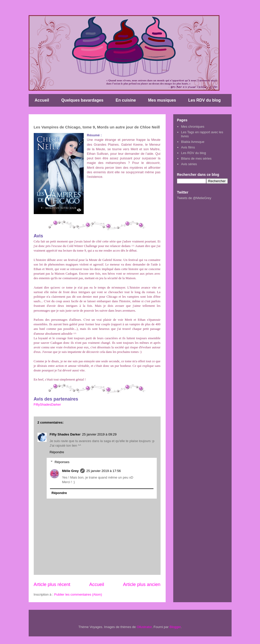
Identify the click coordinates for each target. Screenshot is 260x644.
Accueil (42, 100)
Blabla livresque (193, 142)
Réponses (62, 462)
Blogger (175, 627)
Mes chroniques (193, 127)
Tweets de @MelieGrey (194, 198)
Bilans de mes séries (196, 158)
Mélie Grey (71, 471)
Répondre (57, 452)
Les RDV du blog (204, 100)
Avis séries (189, 164)
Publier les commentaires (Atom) (78, 594)
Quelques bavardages (82, 100)
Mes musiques (162, 100)
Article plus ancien (142, 584)
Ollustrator (144, 627)
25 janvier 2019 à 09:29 (99, 434)
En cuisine (126, 100)
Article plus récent (52, 584)
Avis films (188, 147)
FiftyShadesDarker (47, 404)
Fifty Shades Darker (65, 434)
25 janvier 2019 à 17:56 (103, 471)
